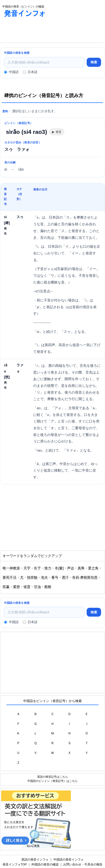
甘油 (37, 587)
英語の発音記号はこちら (52, 777)
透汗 (65, 578)
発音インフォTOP (15, 864)
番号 (55, 578)
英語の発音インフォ (35, 860)
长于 (37, 568)
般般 (48, 587)
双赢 (6, 587)
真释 (81, 568)
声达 (71, 568)
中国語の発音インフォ (69, 860)
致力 (48, 568)
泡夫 (44, 578)
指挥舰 (32, 578)
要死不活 (10, 578)
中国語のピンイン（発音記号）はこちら (52, 781)
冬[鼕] (59, 568)
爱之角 (93, 568)
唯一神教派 (11, 568)
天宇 (27, 568)
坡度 (27, 587)
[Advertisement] (37, 31)
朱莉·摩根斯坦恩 (85, 578)
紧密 (16, 587)
